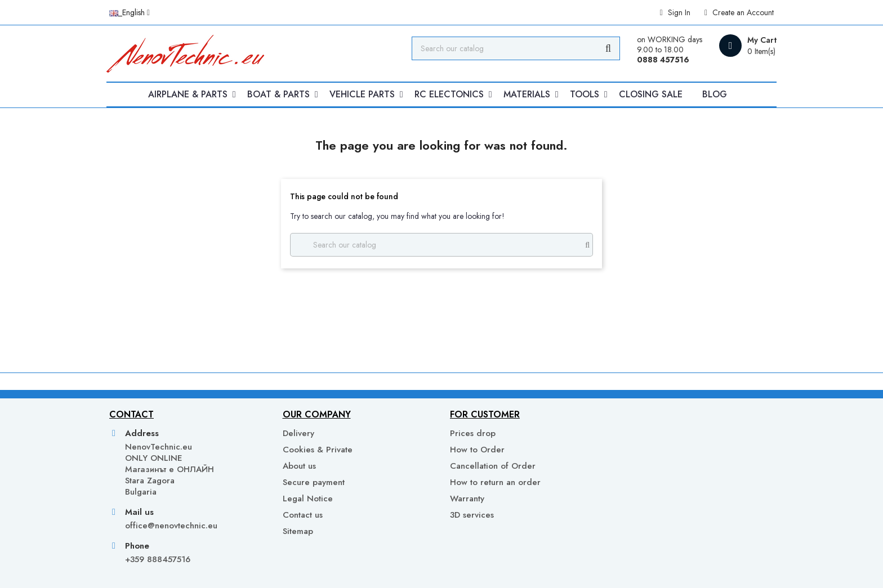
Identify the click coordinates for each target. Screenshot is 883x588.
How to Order (477, 450)
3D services (472, 515)
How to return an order (495, 482)
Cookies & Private (318, 450)
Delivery (298, 433)
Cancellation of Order (493, 466)
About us (299, 466)
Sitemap (298, 531)
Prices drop (473, 433)
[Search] (516, 48)
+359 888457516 (158, 559)
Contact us (303, 515)
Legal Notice (308, 499)
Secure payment (314, 482)
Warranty (467, 499)
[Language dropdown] (130, 12)
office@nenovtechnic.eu (171, 526)
